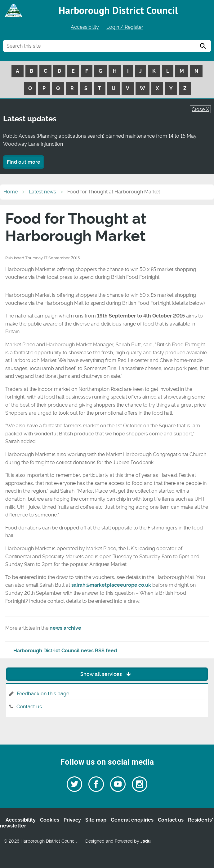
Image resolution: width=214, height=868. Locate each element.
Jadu (146, 841)
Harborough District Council (118, 10)
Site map (96, 820)
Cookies (50, 820)
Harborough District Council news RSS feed (65, 651)
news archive (65, 628)
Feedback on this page (43, 694)
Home (11, 192)
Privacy (72, 820)
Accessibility (85, 27)
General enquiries (132, 820)
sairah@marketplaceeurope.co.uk (111, 585)
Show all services (107, 674)
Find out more (24, 162)
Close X (200, 109)
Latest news (42, 192)
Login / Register (125, 27)
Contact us (29, 707)
